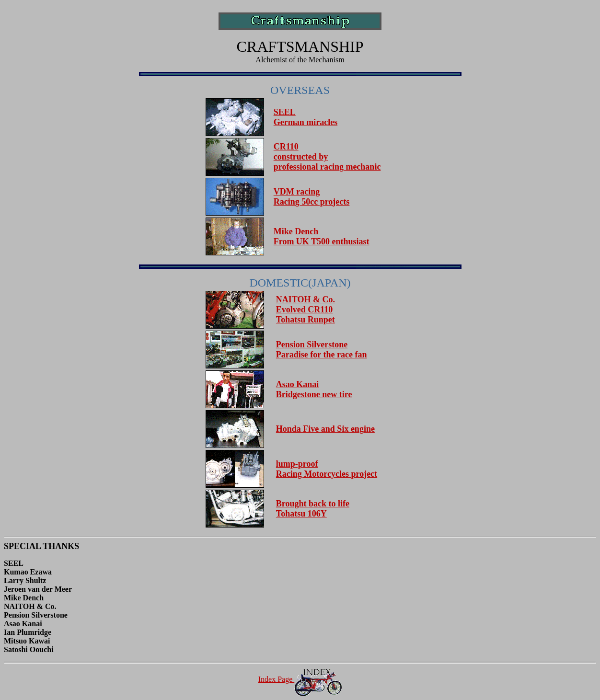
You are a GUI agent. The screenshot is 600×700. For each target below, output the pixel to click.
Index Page (300, 679)
